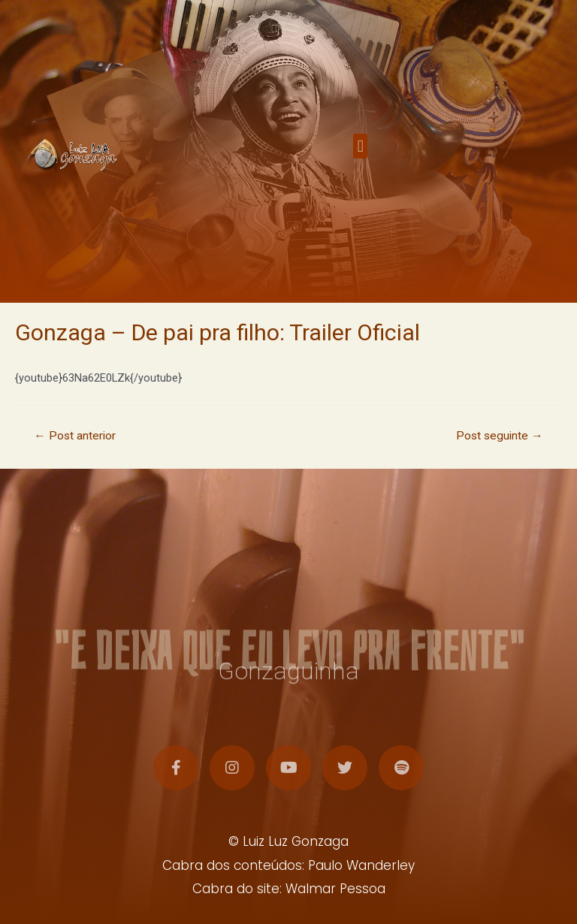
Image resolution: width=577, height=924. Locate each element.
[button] (360, 154)
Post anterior (75, 436)
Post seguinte (500, 436)
